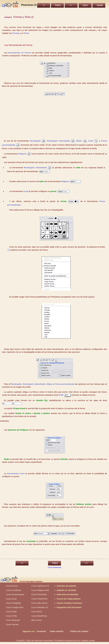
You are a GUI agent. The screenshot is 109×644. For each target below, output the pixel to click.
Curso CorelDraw (14, 590)
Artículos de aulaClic (66, 586)
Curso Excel (11, 599)
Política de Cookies (79, 631)
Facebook (41, 631)
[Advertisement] (55, 119)
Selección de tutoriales (67, 594)
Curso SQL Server (39, 603)
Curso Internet (12, 624)
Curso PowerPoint (39, 599)
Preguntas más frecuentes (69, 607)
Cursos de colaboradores (69, 599)
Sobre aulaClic (57, 631)
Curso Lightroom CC (40, 586)
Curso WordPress (39, 616)
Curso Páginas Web (40, 590)
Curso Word (37, 612)
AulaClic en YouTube (66, 590)
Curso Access (12, 586)
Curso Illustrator (13, 620)
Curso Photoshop (54, 567)
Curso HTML (12, 616)
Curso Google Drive (15, 607)
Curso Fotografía (13, 603)
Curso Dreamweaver (15, 594)
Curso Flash (11, 612)
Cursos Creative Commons (69, 603)
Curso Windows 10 (40, 607)
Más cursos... (37, 620)
